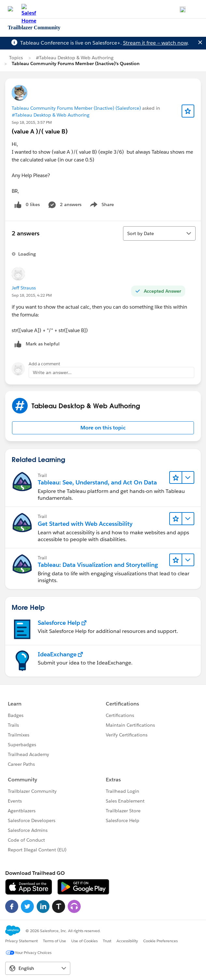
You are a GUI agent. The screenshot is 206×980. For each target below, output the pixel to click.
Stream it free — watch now (155, 43)
